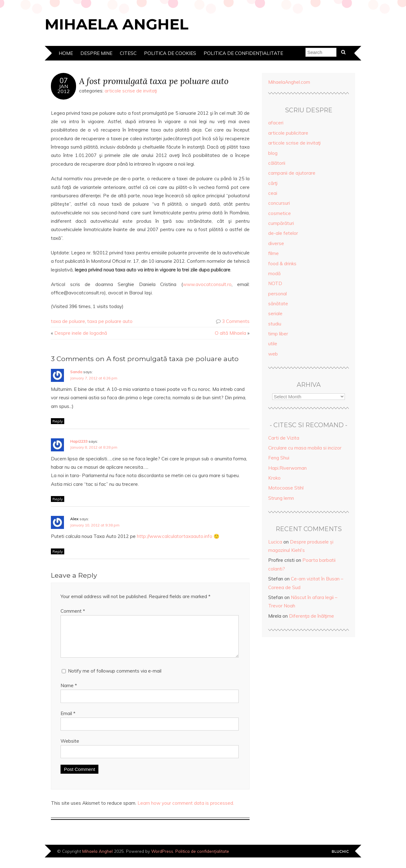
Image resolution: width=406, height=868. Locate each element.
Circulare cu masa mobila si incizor (305, 448)
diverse (276, 243)
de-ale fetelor (283, 233)
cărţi (273, 183)
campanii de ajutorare (292, 173)
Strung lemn (281, 498)
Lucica (275, 542)
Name (69, 693)
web (273, 354)
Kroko (274, 478)
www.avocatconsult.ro (207, 284)
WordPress (162, 859)
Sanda (76, 372)
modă (274, 273)
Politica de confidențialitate (243, 53)
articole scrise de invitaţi (131, 91)
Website (70, 748)
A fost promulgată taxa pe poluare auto (154, 81)
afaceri (276, 123)
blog (273, 153)
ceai (273, 193)
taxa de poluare (68, 321)
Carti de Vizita (284, 438)
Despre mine (96, 53)
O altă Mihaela (230, 333)
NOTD (275, 283)
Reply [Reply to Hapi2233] (58, 499)
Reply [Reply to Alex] (58, 551)
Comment (73, 611)
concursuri (279, 203)
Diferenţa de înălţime (311, 616)
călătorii (277, 163)
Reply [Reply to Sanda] (58, 421)
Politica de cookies (170, 53)
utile (273, 344)
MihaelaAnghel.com (289, 82)
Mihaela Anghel (117, 24)
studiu (275, 324)
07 (64, 81)
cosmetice (280, 213)
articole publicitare (288, 133)
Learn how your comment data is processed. (186, 810)
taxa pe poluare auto (110, 321)
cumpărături (281, 223)
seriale (275, 313)
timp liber (278, 334)
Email (68, 721)
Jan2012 (64, 89)
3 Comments (236, 321)
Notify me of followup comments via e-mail (115, 678)
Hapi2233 (79, 441)
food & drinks (282, 264)
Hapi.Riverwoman (287, 468)
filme (273, 253)
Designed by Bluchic (340, 859)
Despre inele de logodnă (81, 333)
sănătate (278, 304)
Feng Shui (279, 458)
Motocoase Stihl (286, 488)
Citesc (128, 53)
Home (66, 53)
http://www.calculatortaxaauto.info (175, 536)
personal (277, 294)
